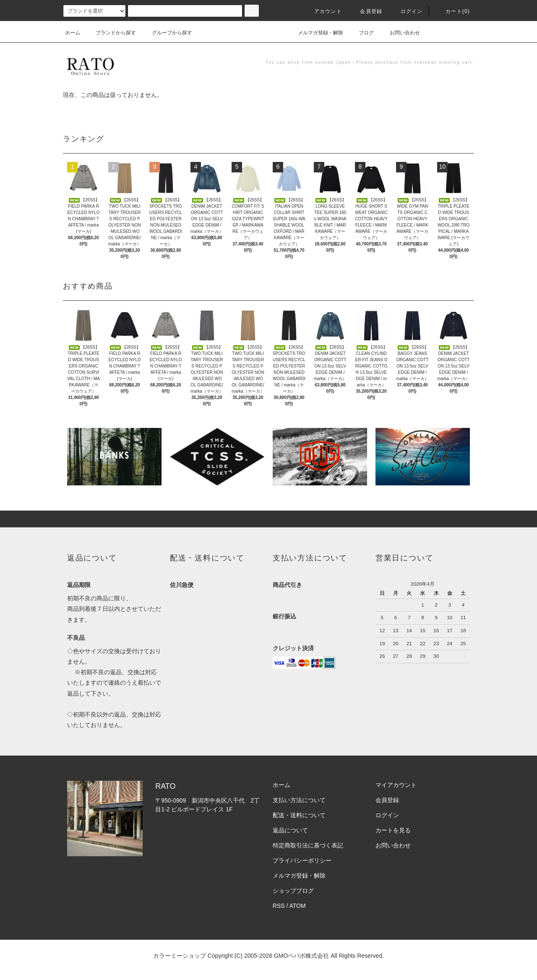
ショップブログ (293, 891)
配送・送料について (299, 815)
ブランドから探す (111, 33)
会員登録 (366, 11)
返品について (290, 830)
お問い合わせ (400, 33)
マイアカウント (396, 785)
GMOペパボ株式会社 (301, 956)
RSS (279, 906)
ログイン (407, 11)
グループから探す (167, 33)
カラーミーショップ (180, 956)
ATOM (298, 906)
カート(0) (453, 11)
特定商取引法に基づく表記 (308, 845)
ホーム (73, 33)
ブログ (361, 33)
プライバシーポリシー (302, 860)
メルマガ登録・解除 (315, 33)
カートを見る (393, 830)
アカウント (323, 11)
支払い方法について (299, 800)
